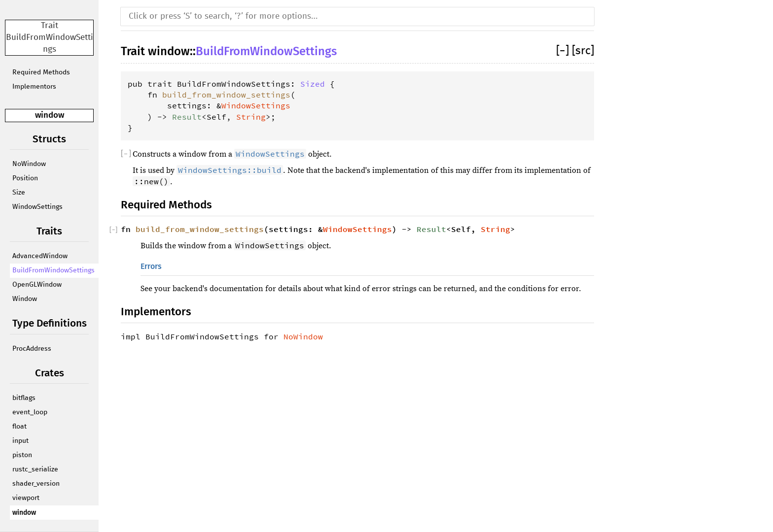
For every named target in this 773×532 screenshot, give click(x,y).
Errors (151, 266)
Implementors (34, 87)
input (20, 441)
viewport (26, 498)
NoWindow (29, 164)
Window (25, 299)
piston (22, 455)
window (50, 115)
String (251, 117)
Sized (313, 84)
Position (25, 178)
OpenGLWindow (37, 285)
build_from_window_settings (226, 95)
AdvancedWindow (40, 256)
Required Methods (41, 72)
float (19, 427)
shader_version (36, 484)
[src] (583, 51)
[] (564, 51)
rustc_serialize (35, 469)
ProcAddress (32, 349)
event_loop (30, 412)
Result (187, 117)
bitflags (24, 398)
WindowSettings (37, 207)
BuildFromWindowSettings (53, 270)
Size (19, 193)
